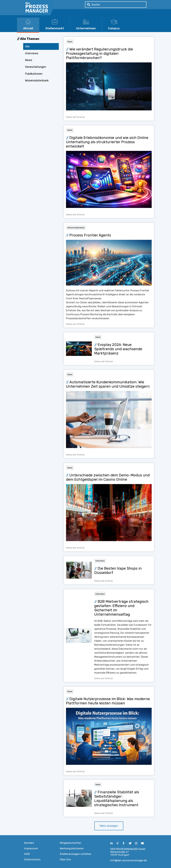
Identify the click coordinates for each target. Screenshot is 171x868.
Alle (27, 46)
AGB (27, 854)
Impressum (31, 848)
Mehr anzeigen (109, 826)
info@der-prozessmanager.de (129, 860)
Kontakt (29, 843)
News (29, 60)
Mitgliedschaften (70, 843)
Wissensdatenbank (37, 80)
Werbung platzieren (72, 848)
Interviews (32, 53)
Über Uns (65, 859)
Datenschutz (32, 859)
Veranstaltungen (36, 67)
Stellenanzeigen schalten (76, 854)
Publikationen (34, 74)
